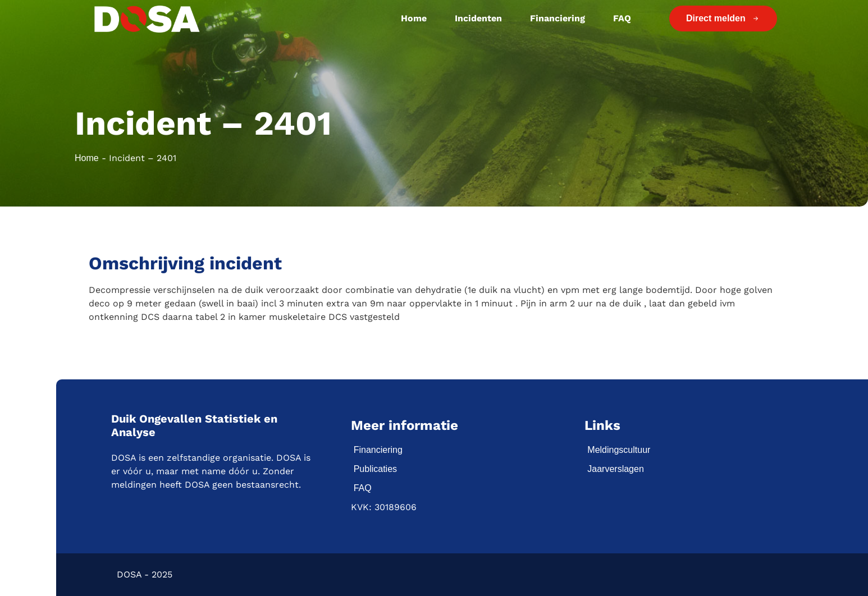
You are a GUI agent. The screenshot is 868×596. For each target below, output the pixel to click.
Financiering (558, 18)
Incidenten (478, 18)
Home (414, 18)
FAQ (622, 18)
